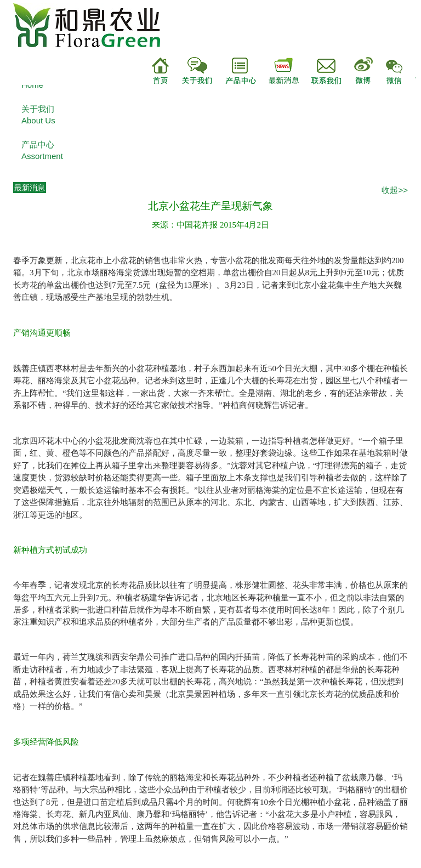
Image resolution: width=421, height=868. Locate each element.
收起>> (395, 190)
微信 (401, 71)
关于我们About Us (38, 115)
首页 (161, 71)
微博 (365, 71)
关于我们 (191, 71)
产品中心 (234, 71)
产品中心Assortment (42, 150)
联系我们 (322, 71)
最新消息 (278, 71)
